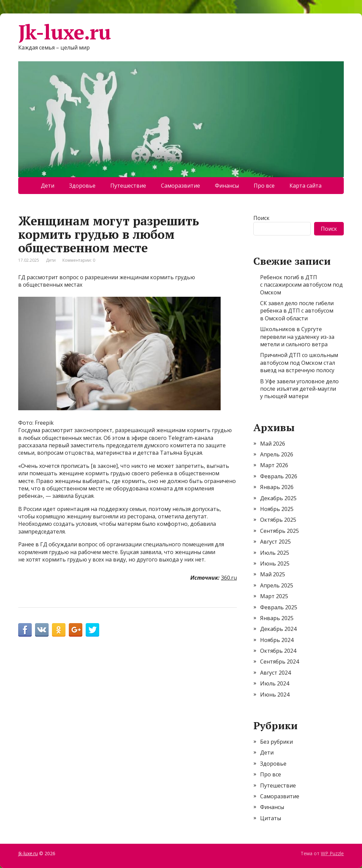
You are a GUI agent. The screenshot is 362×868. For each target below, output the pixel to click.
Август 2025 (275, 542)
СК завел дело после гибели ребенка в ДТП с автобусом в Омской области (297, 311)
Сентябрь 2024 (280, 662)
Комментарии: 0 (79, 260)
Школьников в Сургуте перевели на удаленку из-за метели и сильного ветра (297, 337)
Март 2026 (274, 465)
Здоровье (82, 186)
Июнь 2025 (275, 564)
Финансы (227, 186)
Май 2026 (273, 444)
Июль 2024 (275, 683)
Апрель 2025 (277, 585)
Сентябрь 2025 (280, 531)
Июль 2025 (275, 553)
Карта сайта (305, 186)
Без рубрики (276, 742)
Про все (264, 186)
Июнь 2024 (275, 695)
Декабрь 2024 (278, 629)
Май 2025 (273, 574)
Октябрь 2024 (278, 651)
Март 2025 (274, 596)
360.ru (229, 578)
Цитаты (271, 818)
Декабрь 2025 (278, 498)
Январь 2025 (277, 618)
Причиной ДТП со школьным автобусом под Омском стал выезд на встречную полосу (299, 363)
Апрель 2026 (277, 454)
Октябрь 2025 (278, 520)
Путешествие (128, 186)
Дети (48, 186)
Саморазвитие (180, 186)
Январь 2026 (277, 487)
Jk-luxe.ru (64, 32)
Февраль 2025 (279, 607)
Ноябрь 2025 (277, 509)
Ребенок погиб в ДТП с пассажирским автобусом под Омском (301, 285)
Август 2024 (275, 673)
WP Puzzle (332, 853)
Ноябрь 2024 (277, 640)
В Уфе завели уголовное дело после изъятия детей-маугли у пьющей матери (299, 389)
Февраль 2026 (279, 476)
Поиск (261, 218)
